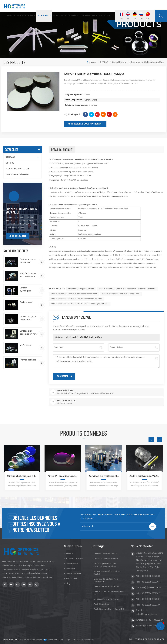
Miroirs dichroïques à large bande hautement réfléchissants (22, 476)
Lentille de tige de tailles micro (28, 318)
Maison (11, 16)
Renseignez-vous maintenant (85, 124)
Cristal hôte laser (102, 604)
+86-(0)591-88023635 (150, 582)
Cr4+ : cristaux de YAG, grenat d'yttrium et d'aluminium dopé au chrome (145, 476)
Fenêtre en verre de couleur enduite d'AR (28, 261)
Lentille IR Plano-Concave (106, 559)
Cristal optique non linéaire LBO (109, 609)
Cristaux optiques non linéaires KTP (109, 593)
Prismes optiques (28, 360)
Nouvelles (85, 16)
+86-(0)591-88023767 (150, 599)
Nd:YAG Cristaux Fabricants (107, 599)
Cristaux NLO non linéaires (106, 587)
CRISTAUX (10, 157)
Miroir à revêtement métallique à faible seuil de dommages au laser (79, 304)
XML (130, 639)
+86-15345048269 (155, 626)
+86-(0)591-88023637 (150, 594)
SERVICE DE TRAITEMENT (17, 169)
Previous (151, 439)
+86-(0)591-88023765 (150, 576)
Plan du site (72, 578)
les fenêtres (25, 345)
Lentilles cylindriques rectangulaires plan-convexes (27, 289)
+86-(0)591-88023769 (150, 605)
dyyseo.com (89, 640)
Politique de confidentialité (150, 639)
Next (159, 439)
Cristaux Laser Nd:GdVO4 (106, 554)
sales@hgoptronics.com (147, 614)
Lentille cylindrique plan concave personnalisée (105, 565)
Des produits (44, 16)
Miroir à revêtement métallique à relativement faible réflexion (76, 299)
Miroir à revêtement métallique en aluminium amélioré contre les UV (127, 289)
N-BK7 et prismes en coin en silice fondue (28, 275)
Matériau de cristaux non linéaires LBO (106, 580)
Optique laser (26, 302)
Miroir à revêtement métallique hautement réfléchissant (74, 294)
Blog (68, 583)
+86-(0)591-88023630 (150, 588)
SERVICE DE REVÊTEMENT (18, 175)
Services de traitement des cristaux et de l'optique (104, 476)
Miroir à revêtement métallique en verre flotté (121, 294)
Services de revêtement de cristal (107, 573)
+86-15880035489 (155, 620)
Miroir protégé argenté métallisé (81, 289)
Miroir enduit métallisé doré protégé (84, 337)
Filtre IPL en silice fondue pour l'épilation (63, 476)
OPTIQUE (104, 62)
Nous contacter (101, 16)
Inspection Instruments (65, 16)
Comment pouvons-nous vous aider (21, 211)
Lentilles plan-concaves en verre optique (29, 333)
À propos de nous (26, 16)
